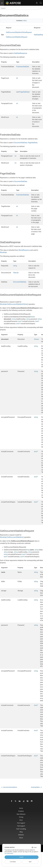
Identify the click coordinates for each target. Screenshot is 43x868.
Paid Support (21, 826)
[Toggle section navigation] (41, 8)
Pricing (21, 817)
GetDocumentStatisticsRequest (17, 37)
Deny (30, 862)
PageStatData (24, 92)
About (21, 838)
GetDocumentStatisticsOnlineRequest (19, 32)
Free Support (21, 823)
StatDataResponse (21, 53)
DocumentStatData (21, 143)
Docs (21, 820)
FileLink (16, 273)
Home (21, 808)
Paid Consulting (21, 829)
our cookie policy (9, 853)
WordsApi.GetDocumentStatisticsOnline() (14, 304)
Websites (21, 835)
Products (21, 811)
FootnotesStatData (23, 67)
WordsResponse (24, 250)
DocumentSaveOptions (9, 787)
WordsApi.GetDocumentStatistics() (12, 537)
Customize (13, 862)
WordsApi (3, 252)
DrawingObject (36, 787)
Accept (21, 857)
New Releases (21, 814)
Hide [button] (25, 21)
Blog (21, 832)
